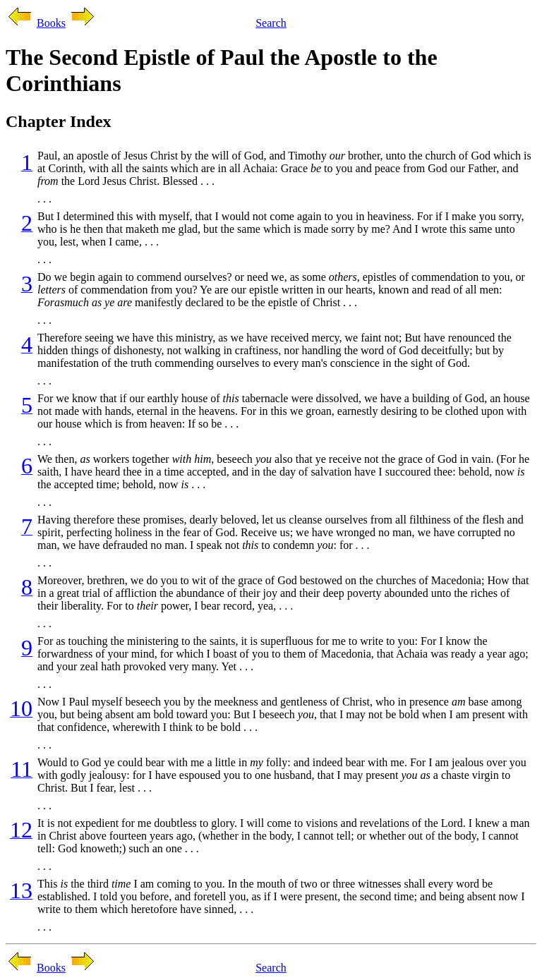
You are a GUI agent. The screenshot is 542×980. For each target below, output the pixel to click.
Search (271, 23)
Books (51, 23)
